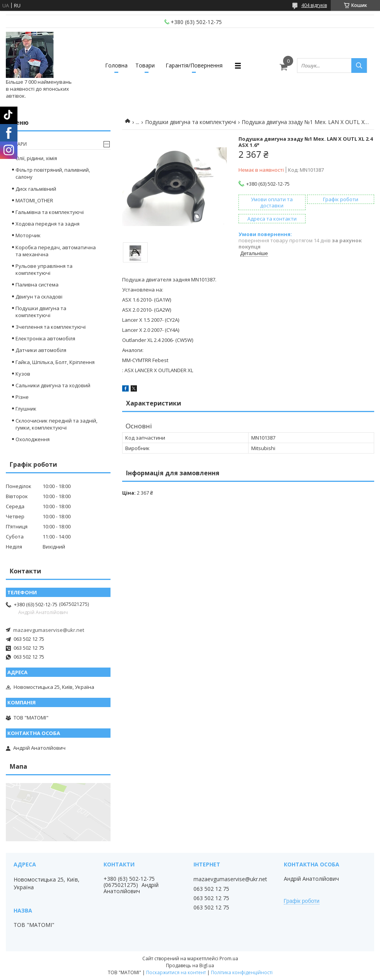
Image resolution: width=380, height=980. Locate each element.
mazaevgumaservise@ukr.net (49, 630)
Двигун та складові (39, 297)
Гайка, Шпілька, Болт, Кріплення (55, 362)
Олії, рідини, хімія (36, 158)
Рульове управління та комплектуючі (44, 269)
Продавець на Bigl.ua (190, 965)
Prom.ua (229, 958)
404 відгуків (314, 5)
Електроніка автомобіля (45, 338)
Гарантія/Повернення (194, 65)
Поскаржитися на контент (176, 972)
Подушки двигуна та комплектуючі (191, 122)
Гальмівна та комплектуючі (50, 212)
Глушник (26, 409)
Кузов (23, 374)
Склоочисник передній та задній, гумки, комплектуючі (56, 424)
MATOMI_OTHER (34, 200)
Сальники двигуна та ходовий (53, 385)
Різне (22, 397)
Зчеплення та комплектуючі (51, 327)
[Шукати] (359, 66)
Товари (145, 65)
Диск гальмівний (36, 189)
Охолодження (33, 439)
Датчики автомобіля (41, 350)
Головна (116, 65)
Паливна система (37, 285)
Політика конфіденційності (242, 972)
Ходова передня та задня (47, 224)
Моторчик (28, 235)
